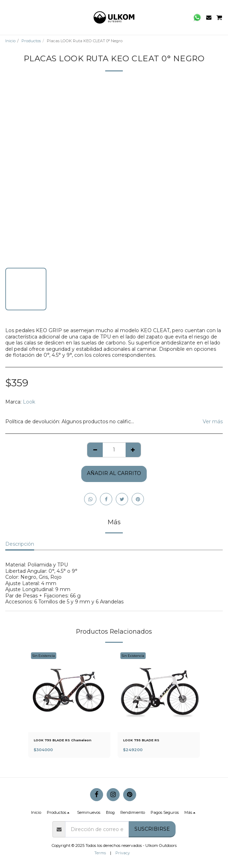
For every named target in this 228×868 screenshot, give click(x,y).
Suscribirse (152, 829)
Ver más (213, 422)
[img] (69, 691)
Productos (31, 41)
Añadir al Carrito (114, 473)
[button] (8, 17)
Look (29, 402)
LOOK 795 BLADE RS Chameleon (63, 740)
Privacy (123, 853)
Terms (100, 853)
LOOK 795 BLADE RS (141, 740)
